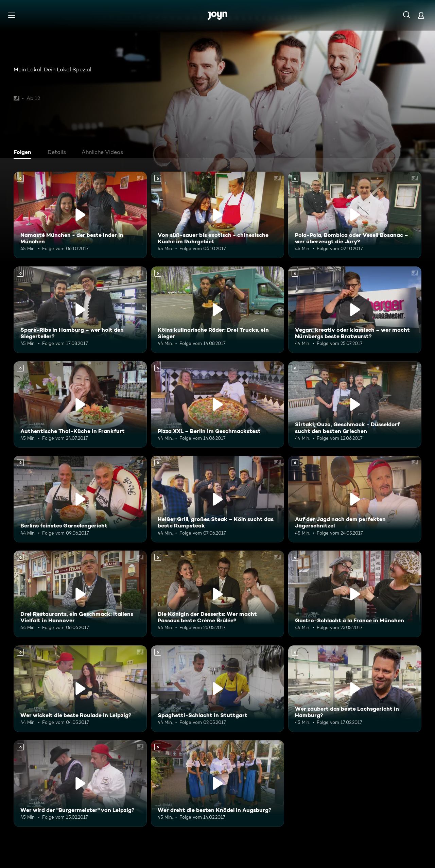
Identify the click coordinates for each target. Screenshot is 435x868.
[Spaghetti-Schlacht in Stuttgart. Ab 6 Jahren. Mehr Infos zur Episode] (217, 689)
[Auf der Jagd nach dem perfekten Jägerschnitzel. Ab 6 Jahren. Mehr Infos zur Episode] (355, 499)
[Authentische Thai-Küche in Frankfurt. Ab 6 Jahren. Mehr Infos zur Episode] (80, 405)
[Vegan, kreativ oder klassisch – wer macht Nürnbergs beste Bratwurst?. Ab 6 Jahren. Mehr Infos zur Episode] (355, 310)
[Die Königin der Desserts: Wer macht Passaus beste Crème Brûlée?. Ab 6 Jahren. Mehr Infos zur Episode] (217, 594)
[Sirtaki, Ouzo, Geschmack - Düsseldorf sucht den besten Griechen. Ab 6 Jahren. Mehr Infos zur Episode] (355, 405)
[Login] (421, 15)
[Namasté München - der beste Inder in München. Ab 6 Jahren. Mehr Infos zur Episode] (80, 215)
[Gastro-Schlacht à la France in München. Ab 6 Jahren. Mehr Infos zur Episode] (355, 594)
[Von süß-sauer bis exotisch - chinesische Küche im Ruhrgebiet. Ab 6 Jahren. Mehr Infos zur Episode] (217, 215)
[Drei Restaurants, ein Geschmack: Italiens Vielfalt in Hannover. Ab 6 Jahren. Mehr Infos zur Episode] (80, 594)
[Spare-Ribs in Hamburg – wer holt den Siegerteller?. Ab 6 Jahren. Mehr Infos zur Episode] (80, 310)
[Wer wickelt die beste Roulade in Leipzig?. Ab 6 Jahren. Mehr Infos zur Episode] (80, 689)
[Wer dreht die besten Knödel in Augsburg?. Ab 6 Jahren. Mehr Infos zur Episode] (217, 784)
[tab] (24, 153)
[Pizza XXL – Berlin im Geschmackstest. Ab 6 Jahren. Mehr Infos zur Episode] (217, 405)
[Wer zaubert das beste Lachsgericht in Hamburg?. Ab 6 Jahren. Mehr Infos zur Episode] (355, 689)
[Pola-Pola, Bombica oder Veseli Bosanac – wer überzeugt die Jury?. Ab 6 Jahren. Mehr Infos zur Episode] (355, 215)
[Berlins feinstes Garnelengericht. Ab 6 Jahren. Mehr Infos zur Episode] (80, 499)
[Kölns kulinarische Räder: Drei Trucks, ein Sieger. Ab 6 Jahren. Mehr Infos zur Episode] (217, 310)
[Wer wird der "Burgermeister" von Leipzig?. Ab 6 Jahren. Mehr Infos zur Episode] (80, 784)
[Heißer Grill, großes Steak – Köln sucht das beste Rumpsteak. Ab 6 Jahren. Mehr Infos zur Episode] (217, 499)
